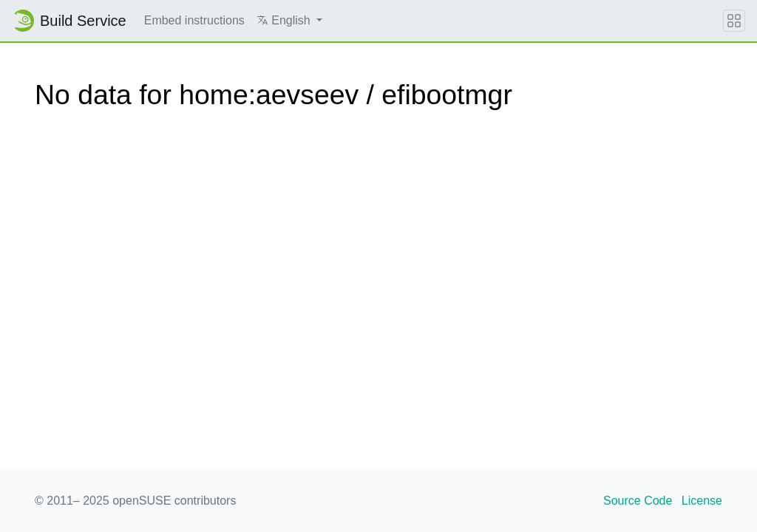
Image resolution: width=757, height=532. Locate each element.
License (702, 501)
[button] (289, 21)
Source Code (638, 501)
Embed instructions (194, 20)
